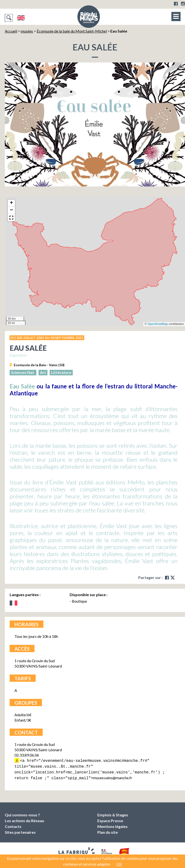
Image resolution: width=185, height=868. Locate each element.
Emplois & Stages (113, 813)
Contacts (13, 824)
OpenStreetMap (158, 324)
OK (119, 864)
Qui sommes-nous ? (22, 813)
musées (27, 31)
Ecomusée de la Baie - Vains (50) (39, 365)
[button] (11, 203)
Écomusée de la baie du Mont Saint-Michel (72, 31)
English (21, 18)
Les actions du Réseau (24, 819)
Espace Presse (110, 819)
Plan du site (108, 830)
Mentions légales (112, 824)
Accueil (11, 31)
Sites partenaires (20, 830)
